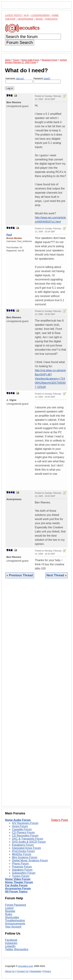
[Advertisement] (36, 695)
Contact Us (22, 971)
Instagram (11, 943)
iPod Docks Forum (23, 851)
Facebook (11, 940)
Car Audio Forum (16, 885)
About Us (10, 971)
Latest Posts (13, 15)
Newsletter (36, 971)
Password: (47, 80)
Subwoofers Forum (24, 873)
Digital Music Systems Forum (30, 860)
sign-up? (20, 78)
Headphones (26, 19)
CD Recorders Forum (25, 836)
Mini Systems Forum (25, 857)
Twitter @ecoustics (17, 949)
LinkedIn (10, 946)
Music (39, 19)
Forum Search (20, 42)
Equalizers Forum (23, 845)
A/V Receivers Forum (25, 823)
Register (10, 911)
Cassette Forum (22, 829)
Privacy (47, 971)
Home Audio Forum (18, 820)
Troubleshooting (15, 920)
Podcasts (51, 19)
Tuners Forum (21, 876)
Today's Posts (59, 820)
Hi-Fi (26, 15)
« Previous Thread (20, 575)
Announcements (15, 924)
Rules (9, 914)
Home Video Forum (18, 879)
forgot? (47, 78)
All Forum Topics (16, 892)
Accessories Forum (18, 888)
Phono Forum (20, 864)
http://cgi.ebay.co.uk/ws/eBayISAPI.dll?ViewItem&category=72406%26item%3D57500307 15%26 (50, 379)
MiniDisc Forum (22, 854)
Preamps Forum (22, 867)
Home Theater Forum (19, 882)
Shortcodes (12, 917)
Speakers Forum (22, 870)
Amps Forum (20, 826)
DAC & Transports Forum (28, 839)
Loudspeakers (40, 15)
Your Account (13, 927)
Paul (9, 235)
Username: (19, 80)
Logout (9, 908)
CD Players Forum (23, 832)
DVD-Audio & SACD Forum (29, 842)
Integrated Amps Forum (26, 848)
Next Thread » (57, 575)
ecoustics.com (26, 966)
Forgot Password (16, 905)
